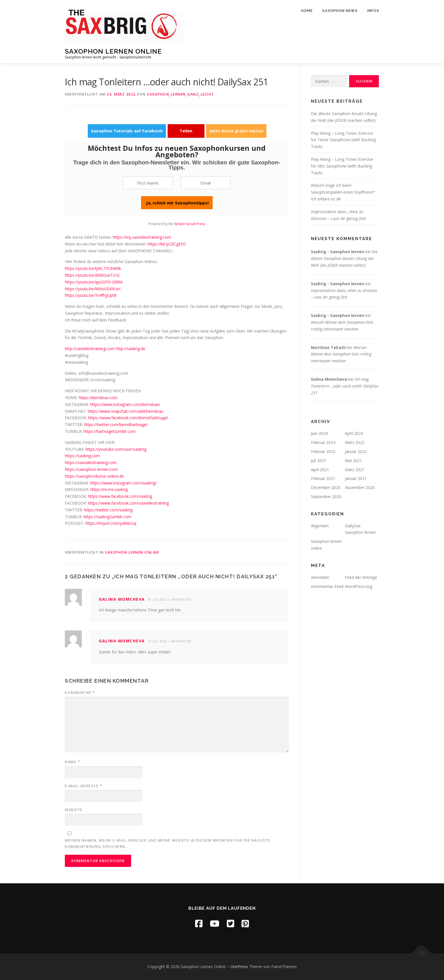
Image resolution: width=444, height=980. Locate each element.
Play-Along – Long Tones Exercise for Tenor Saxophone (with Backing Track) (343, 140)
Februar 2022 (323, 451)
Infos (373, 11)
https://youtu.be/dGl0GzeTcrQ (92, 275)
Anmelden (320, 577)
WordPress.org (358, 586)
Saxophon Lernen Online (113, 51)
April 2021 (320, 470)
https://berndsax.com (98, 398)
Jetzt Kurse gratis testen (236, 131)
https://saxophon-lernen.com (91, 469)
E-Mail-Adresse (84, 786)
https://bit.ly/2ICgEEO (167, 244)
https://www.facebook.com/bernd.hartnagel (128, 418)
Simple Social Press (190, 224)
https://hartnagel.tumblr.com (110, 431)
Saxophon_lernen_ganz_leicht (181, 94)
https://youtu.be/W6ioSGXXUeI (93, 289)
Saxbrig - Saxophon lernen (338, 252)
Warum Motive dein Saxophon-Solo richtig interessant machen (341, 354)
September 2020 (326, 497)
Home (307, 11)
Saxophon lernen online (132, 552)
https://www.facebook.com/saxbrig (120, 496)
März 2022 (355, 442)
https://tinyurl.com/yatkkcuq (111, 523)
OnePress (239, 967)
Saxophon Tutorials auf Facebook (127, 131)
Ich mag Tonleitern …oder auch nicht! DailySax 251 (345, 386)
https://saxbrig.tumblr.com (107, 517)
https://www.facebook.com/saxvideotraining (128, 503)
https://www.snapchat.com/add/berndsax (125, 411)
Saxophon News (340, 11)
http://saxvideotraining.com (90, 349)
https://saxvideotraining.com (91, 463)
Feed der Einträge (361, 577)
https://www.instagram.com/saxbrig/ (123, 483)
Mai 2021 (353, 461)
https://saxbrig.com (82, 456)
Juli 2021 (319, 461)
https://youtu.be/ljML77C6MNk (93, 268)
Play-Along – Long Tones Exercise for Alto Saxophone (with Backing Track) (342, 166)
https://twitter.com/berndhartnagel (116, 425)
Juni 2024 (319, 433)
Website (74, 810)
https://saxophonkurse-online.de (94, 476)
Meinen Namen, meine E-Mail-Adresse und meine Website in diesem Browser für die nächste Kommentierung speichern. (167, 843)
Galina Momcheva (122, 599)
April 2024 (354, 433)
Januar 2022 (356, 451)
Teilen (186, 131)
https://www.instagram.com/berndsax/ (125, 404)
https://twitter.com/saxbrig (108, 510)
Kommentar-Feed (327, 586)
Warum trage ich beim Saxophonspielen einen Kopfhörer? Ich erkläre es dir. (343, 192)
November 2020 (360, 487)
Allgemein (320, 526)
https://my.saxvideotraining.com (142, 237)
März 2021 (355, 470)
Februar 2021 (323, 478)
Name (72, 762)
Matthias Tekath (328, 347)
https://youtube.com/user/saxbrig (116, 449)
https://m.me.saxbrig (109, 489)
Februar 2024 (323, 442)
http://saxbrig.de (131, 349)
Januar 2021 (356, 478)
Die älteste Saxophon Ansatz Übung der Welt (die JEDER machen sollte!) (344, 258)
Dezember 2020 (326, 487)
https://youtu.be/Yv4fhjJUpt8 (91, 295)
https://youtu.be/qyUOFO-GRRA (94, 282)
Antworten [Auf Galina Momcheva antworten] (181, 599)
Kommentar (80, 693)
